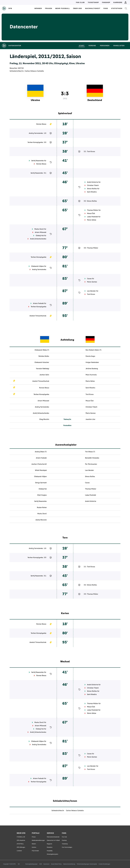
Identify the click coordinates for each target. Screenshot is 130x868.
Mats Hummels (91, 375)
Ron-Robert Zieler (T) (93, 350)
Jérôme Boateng (92, 369)
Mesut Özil (91, 213)
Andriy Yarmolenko (36, 133)
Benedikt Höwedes (92, 458)
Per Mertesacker (91, 464)
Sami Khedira (92, 192)
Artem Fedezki (38, 303)
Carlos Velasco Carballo (34, 71)
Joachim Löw (90, 419)
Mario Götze (92, 220)
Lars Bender (91, 291)
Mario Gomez (92, 282)
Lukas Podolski (92, 217)
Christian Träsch (93, 185)
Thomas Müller (93, 210)
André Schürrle (93, 182)
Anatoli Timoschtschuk (38, 316)
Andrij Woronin (41, 520)
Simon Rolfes (92, 189)
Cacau (89, 279)
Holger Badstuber (92, 362)
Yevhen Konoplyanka (35, 142)
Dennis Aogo (90, 356)
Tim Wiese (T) (90, 452)
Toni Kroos (91, 151)
